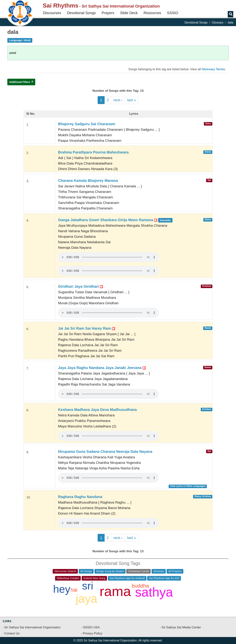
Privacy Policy (93, 633)
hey (62, 589)
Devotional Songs (81, 13)
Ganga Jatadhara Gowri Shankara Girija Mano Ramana (115, 220)
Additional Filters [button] (20, 82)
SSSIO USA (91, 627)
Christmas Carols (138, 571)
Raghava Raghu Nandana (80, 497)
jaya (87, 599)
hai (74, 590)
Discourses (52, 13)
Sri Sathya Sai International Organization (32, 627)
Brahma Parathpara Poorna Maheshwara (93, 152)
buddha (140, 586)
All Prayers (175, 571)
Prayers (108, 13)
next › (118, 100)
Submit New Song (94, 578)
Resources (152, 13)
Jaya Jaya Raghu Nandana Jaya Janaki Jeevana (102, 368)
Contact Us (12, 633)
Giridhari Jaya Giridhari (80, 286)
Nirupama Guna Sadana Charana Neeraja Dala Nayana (105, 452)
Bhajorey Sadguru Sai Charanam (87, 124)
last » (132, 100)
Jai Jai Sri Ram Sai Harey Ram (87, 328)
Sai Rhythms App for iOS (164, 578)
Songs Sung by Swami (110, 571)
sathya (154, 592)
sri (88, 586)
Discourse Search (65, 571)
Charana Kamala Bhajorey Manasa (88, 181)
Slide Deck (129, 13)
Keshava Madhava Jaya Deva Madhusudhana (97, 410)
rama (115, 591)
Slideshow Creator (68, 578)
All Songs (86, 571)
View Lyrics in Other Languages (188, 486)
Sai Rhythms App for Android (127, 578)
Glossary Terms (213, 69)
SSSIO (173, 13)
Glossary (218, 23)
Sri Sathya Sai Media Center (181, 627)
